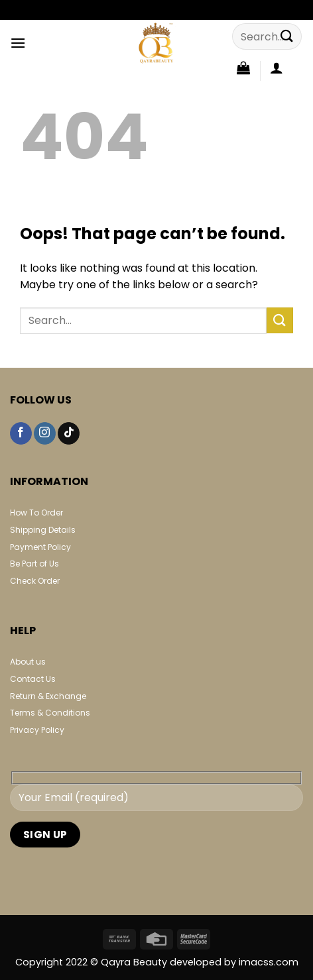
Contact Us (33, 679)
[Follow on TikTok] (69, 433)
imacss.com (269, 962)
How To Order (36, 513)
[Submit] (287, 36)
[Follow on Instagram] (45, 433)
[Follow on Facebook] (21, 433)
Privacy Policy (37, 730)
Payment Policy (40, 547)
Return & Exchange (48, 696)
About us (28, 662)
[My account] (277, 68)
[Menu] (18, 43)
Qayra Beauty (135, 962)
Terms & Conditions (50, 713)
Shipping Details (43, 530)
